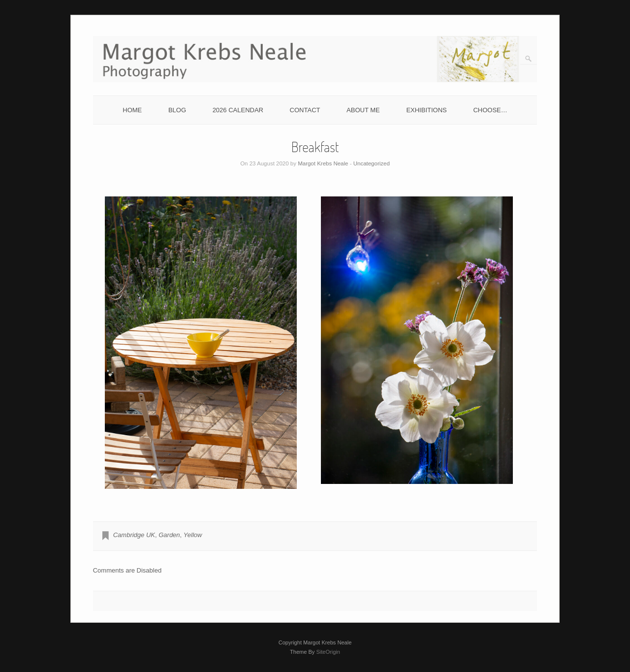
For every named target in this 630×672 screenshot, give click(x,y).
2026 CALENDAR (238, 110)
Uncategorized (372, 163)
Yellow (193, 535)
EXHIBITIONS (426, 110)
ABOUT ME (363, 110)
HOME (132, 110)
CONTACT (305, 110)
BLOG (177, 110)
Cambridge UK (134, 535)
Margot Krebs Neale (323, 163)
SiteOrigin (328, 652)
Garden (169, 535)
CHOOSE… (490, 110)
